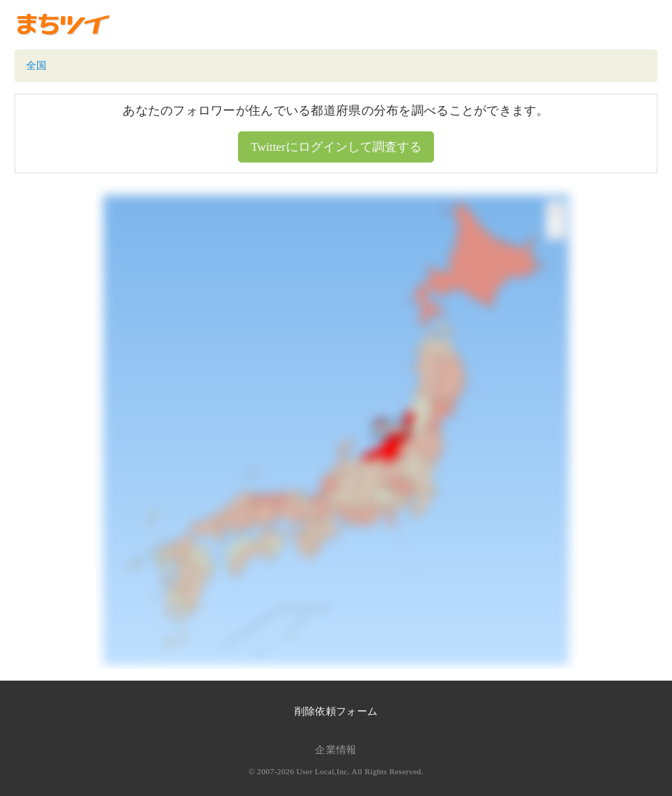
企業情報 (336, 750)
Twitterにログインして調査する (336, 147)
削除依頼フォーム (336, 711)
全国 (37, 66)
